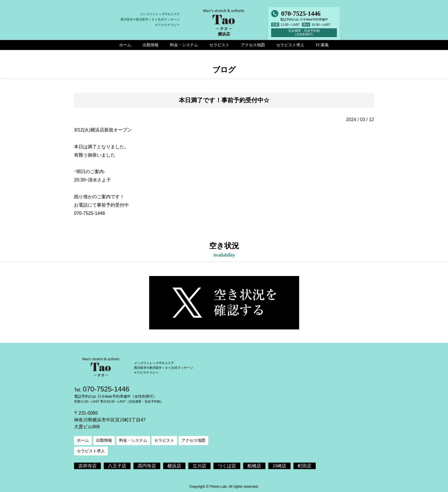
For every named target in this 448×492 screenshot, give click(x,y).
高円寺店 (147, 466)
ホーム (83, 440)
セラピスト (164, 440)
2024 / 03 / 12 (360, 120)
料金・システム (133, 440)
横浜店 (174, 466)
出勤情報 (104, 440)
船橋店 (254, 466)
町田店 (305, 466)
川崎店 (279, 466)
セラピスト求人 (91, 451)
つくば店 (227, 466)
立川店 (199, 466)
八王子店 (117, 466)
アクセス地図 (193, 440)
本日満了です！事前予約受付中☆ (224, 100)
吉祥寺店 (87, 466)
